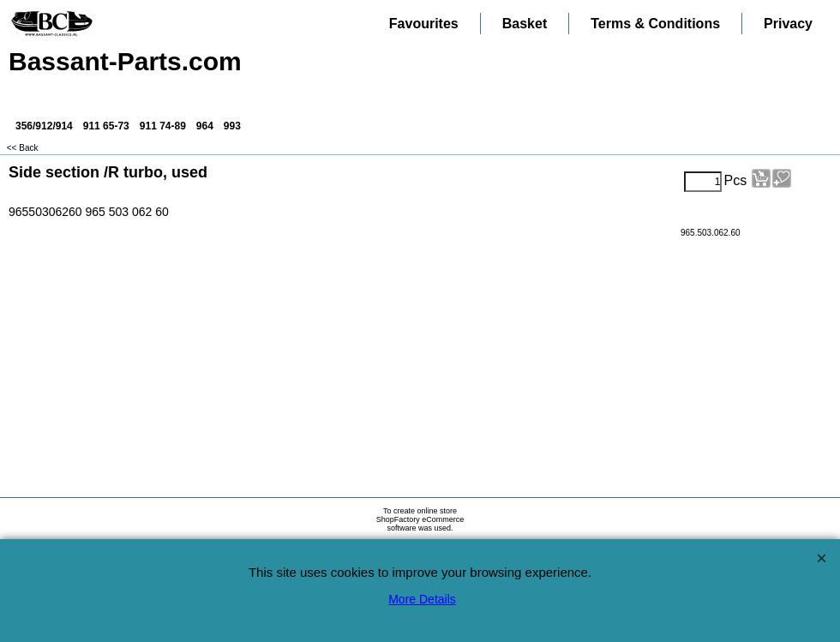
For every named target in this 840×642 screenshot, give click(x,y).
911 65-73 (106, 126)
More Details (422, 599)
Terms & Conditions (655, 24)
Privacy (788, 24)
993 (232, 126)
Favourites (424, 24)
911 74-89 (163, 126)
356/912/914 (44, 126)
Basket (525, 24)
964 (205, 126)
